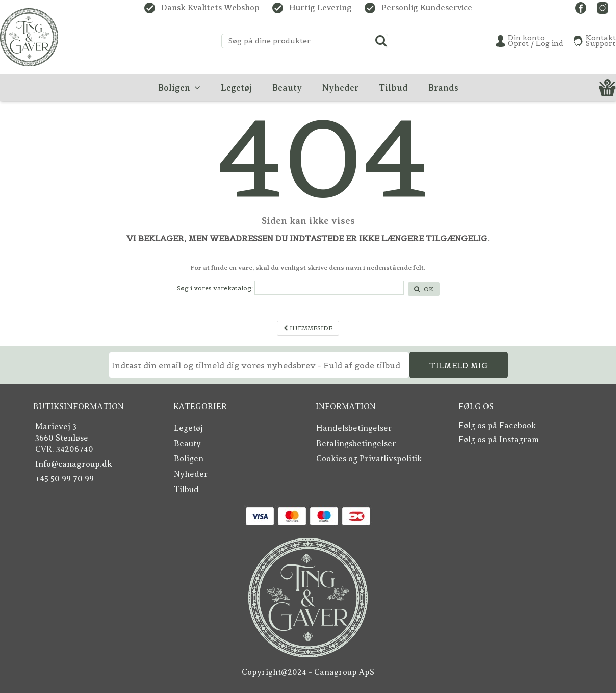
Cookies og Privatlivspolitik (369, 459)
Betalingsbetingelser (356, 444)
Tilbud (186, 490)
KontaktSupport (601, 41)
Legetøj (188, 428)
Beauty (187, 444)
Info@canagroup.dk (74, 464)
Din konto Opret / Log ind (536, 41)
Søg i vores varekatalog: (215, 288)
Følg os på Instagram (499, 440)
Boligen (189, 459)
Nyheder (191, 474)
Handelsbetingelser (354, 428)
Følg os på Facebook (497, 426)
